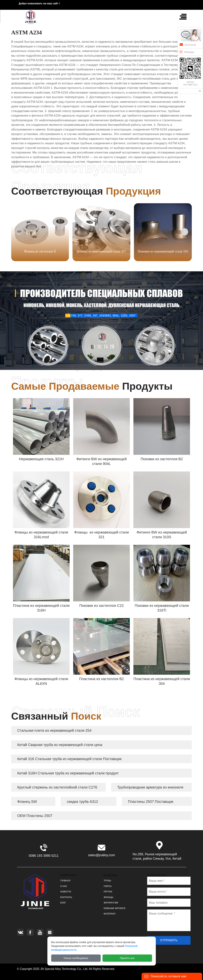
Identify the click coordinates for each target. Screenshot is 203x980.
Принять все (127, 958)
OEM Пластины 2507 (35, 816)
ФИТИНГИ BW (111, 903)
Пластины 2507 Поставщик (151, 802)
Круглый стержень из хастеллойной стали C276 (57, 787)
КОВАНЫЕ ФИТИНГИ (115, 908)
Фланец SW (27, 802)
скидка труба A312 (82, 802)
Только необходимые (76, 958)
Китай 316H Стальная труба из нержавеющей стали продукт (68, 773)
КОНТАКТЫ (66, 897)
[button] (185, 232)
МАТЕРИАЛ (110, 914)
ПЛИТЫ (108, 886)
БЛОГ (63, 903)
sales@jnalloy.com (101, 855)
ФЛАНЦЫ (109, 897)
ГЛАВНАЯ (65, 881)
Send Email (188, 45)
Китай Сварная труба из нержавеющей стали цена (60, 745)
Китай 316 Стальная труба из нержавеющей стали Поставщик (69, 759)
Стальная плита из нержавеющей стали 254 (54, 730)
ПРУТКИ (108, 892)
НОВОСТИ (66, 892)
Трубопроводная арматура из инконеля (150, 787)
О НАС (64, 886)
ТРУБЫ (107, 881)
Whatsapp (187, 52)
